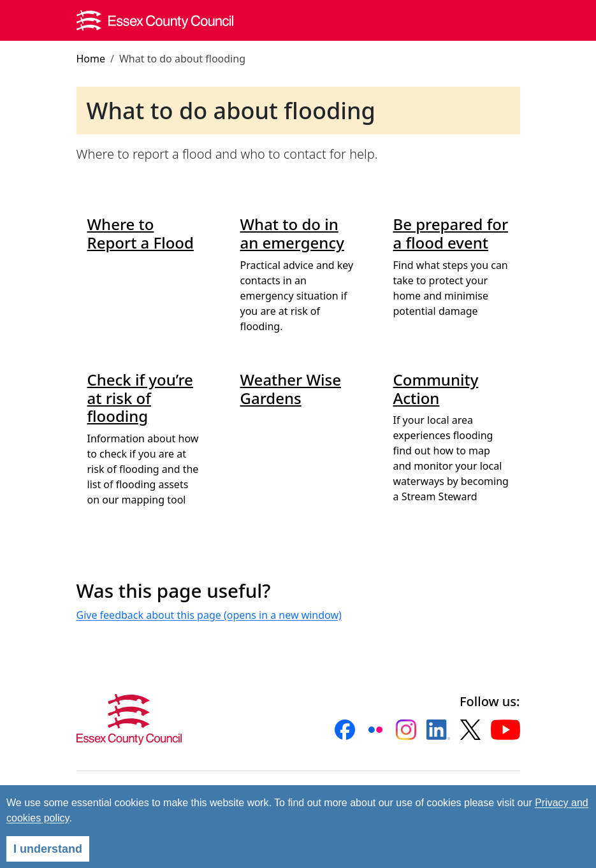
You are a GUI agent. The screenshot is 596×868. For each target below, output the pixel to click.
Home (91, 59)
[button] (345, 730)
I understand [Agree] (48, 849)
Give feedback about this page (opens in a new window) (209, 615)
